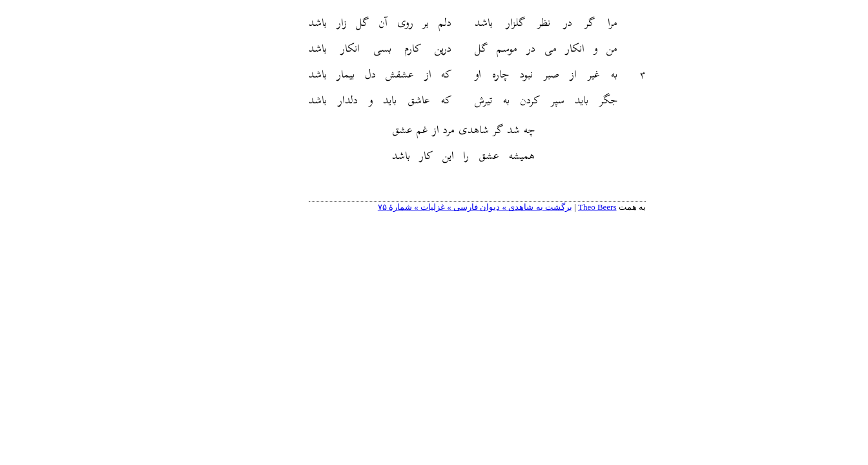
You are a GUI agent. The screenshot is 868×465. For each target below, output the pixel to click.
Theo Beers (554, 207)
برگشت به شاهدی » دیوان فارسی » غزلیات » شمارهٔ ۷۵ (432, 207)
